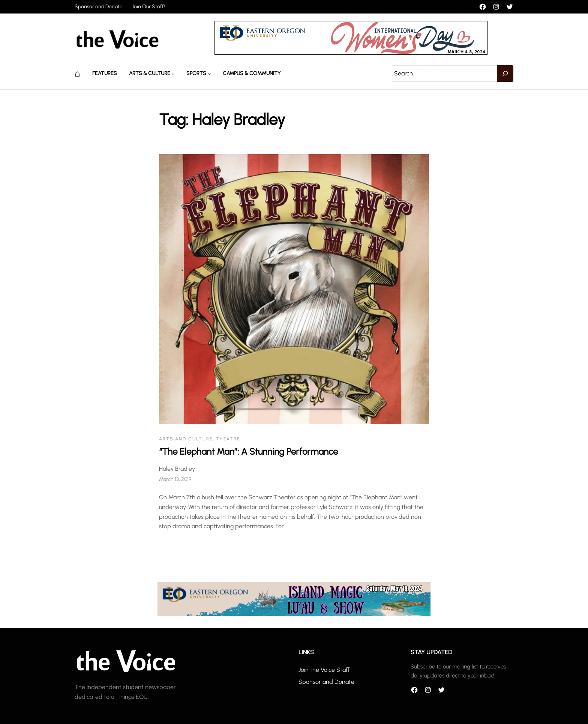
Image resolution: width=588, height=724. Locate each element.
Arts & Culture (150, 73)
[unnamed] (351, 53)
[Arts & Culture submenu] (173, 74)
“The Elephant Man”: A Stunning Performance (248, 451)
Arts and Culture (186, 439)
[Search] (505, 74)
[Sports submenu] (209, 74)
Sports (196, 73)
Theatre (228, 439)
